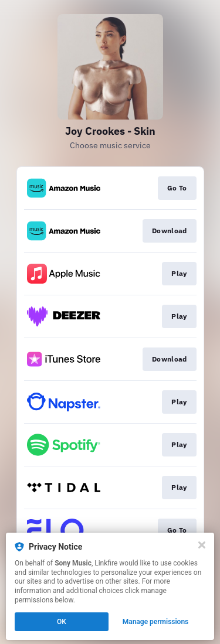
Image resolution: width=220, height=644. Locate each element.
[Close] (202, 545)
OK (62, 622)
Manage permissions (156, 622)
